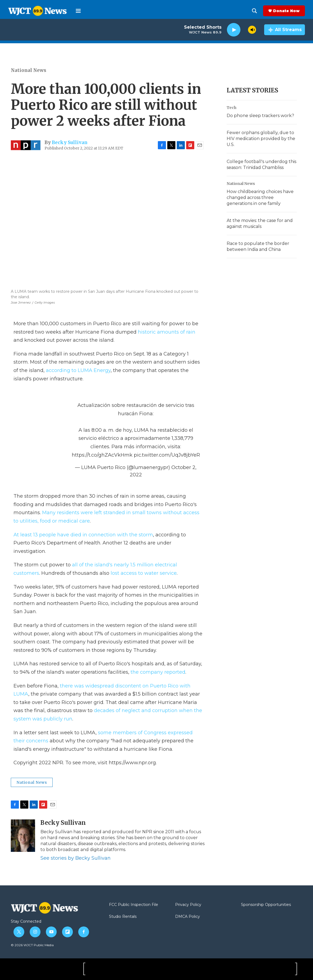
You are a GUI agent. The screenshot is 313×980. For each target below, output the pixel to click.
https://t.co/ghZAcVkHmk (102, 455)
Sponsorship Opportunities (266, 905)
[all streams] (285, 30)
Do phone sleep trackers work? (260, 116)
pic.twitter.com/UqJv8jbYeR (167, 455)
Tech (232, 108)
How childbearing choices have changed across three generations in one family (260, 197)
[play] (234, 30)
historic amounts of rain (167, 332)
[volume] (252, 30)
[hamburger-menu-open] (78, 11)
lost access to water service (144, 573)
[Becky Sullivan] (23, 836)
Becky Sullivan (70, 142)
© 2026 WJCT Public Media (32, 945)
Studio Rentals (123, 917)
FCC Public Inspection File (134, 905)
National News (28, 70)
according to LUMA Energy (78, 370)
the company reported (158, 672)
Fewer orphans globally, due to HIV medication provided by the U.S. (261, 139)
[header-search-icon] (254, 11)
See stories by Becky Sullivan (76, 858)
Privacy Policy (188, 905)
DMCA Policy (188, 917)
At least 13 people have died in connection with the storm (83, 535)
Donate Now (286, 11)
